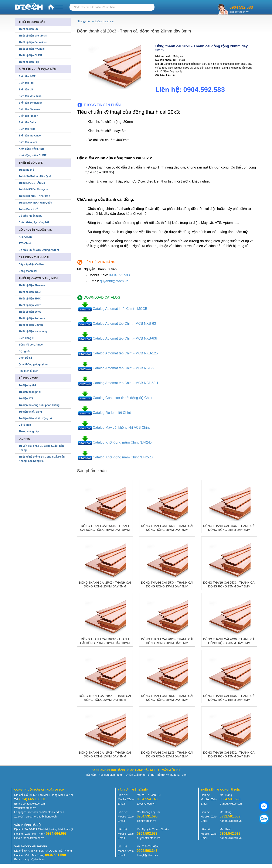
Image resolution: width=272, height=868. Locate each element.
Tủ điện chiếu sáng (30, 412)
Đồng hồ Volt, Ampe (31, 345)
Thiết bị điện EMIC (30, 299)
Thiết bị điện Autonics (32, 318)
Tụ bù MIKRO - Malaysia (33, 190)
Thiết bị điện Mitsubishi (33, 36)
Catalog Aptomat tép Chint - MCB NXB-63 (124, 324)
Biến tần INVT (27, 76)
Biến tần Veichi (28, 142)
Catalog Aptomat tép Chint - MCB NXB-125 (125, 353)
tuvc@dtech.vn (146, 804)
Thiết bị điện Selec (30, 312)
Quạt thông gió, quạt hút (34, 364)
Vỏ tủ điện (25, 425)
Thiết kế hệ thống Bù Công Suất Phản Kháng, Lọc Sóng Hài (42, 459)
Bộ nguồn (25, 351)
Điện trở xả (25, 358)
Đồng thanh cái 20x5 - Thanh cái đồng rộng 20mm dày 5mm (105, 698)
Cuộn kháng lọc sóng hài (34, 222)
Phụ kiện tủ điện (29, 371)
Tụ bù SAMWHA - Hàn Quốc (35, 176)
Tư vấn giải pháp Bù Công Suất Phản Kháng (41, 448)
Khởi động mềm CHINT (33, 155)
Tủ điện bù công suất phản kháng (39, 405)
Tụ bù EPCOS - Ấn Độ (32, 183)
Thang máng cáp (29, 431)
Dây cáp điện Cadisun (32, 264)
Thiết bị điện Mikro (30, 305)
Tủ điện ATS (26, 399)
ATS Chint (25, 243)
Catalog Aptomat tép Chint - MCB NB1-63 (124, 368)
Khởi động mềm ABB (31, 149)
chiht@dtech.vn (147, 821)
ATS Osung (25, 237)
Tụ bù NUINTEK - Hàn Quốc (35, 203)
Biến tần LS (26, 90)
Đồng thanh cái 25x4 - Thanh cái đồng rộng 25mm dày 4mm (167, 584)
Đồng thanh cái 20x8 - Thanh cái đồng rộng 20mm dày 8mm (167, 641)
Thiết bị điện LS (28, 29)
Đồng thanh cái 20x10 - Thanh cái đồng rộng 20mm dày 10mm (105, 641)
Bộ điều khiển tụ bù (30, 216)
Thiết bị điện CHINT (30, 55)
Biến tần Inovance (30, 136)
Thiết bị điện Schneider (33, 42)
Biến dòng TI (26, 338)
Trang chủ (84, 21)
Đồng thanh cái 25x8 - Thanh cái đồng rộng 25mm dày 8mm (167, 528)
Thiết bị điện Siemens (32, 285)
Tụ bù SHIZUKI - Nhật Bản (34, 196)
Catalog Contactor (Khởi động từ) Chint (123, 398)
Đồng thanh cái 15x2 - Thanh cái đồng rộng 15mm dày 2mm (229, 754)
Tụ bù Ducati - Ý (28, 209)
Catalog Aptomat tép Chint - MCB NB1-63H (125, 383)
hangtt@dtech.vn (147, 855)
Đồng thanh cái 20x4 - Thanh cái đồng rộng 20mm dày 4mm (167, 698)
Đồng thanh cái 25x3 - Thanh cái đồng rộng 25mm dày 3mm (229, 584)
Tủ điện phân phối (30, 392)
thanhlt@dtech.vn (33, 838)
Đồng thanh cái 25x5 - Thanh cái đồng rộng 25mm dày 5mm (105, 584)
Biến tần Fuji (26, 83)
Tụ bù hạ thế (26, 170)
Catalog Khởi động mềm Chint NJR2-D (122, 442)
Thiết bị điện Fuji (29, 62)
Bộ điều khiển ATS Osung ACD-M (39, 250)
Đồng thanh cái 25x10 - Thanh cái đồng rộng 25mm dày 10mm (105, 528)
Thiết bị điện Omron (31, 325)
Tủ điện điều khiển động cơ (35, 418)
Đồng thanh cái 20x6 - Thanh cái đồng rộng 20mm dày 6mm (229, 641)
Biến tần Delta (27, 122)
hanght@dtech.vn (231, 821)
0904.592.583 (119, 275)
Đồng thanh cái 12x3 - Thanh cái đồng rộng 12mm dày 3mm (167, 754)
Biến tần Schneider (30, 103)
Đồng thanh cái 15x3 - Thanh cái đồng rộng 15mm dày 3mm (105, 754)
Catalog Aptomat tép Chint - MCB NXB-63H (126, 338)
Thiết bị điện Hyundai (32, 49)
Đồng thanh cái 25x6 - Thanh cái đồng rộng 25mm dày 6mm (229, 528)
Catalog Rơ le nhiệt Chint (112, 413)
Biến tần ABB (27, 129)
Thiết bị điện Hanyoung (33, 331)
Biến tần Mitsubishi (30, 96)
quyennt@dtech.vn (114, 281)
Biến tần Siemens (29, 109)
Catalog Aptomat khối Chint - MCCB (120, 309)
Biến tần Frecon (28, 116)
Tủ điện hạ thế (27, 385)
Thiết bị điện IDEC (30, 292)
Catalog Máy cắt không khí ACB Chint (121, 428)
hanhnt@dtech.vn (231, 838)
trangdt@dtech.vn (231, 804)
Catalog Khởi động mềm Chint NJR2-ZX (123, 457)
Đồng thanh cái (104, 21)
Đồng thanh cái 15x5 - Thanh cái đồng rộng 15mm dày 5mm (229, 698)
